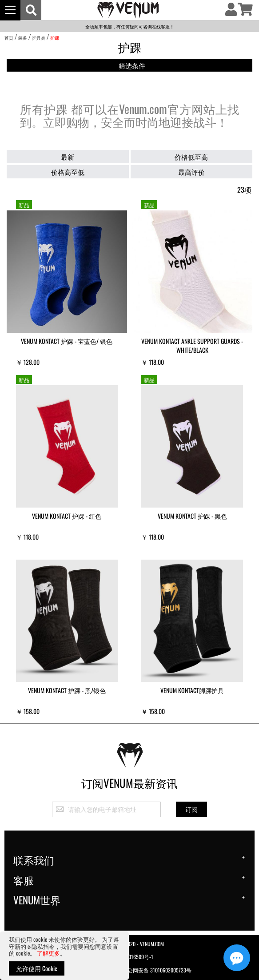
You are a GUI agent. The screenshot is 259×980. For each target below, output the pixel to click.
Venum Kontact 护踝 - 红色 (67, 516)
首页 (9, 38)
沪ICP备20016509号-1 (129, 957)
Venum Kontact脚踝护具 (192, 690)
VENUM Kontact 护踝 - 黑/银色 (67, 690)
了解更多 (48, 953)
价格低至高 (191, 157)
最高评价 (191, 172)
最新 (68, 157)
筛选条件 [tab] (132, 66)
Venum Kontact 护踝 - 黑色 (192, 516)
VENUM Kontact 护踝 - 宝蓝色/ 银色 (67, 341)
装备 (23, 38)
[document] (64, 956)
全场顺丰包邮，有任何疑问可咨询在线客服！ (130, 26)
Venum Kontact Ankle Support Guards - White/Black (192, 345)
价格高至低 (68, 172)
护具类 (39, 38)
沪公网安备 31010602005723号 (152, 970)
